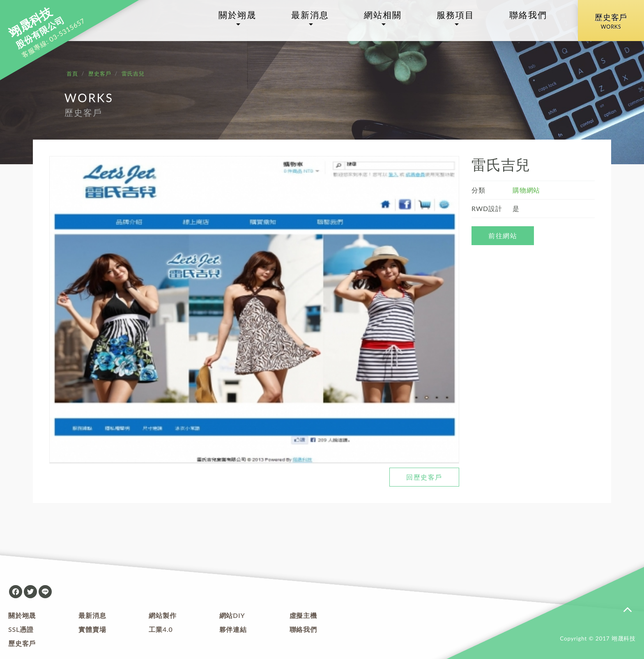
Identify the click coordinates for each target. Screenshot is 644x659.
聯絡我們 (528, 15)
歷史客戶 (611, 22)
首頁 (72, 73)
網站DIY (232, 615)
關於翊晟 (237, 15)
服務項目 (455, 15)
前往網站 (503, 235)
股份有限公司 (37, 29)
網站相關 (383, 15)
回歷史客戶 (424, 477)
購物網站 (526, 190)
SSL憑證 (21, 629)
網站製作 (162, 615)
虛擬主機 (303, 615)
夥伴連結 (233, 629)
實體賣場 (92, 629)
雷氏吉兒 (133, 73)
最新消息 (310, 15)
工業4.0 (161, 629)
